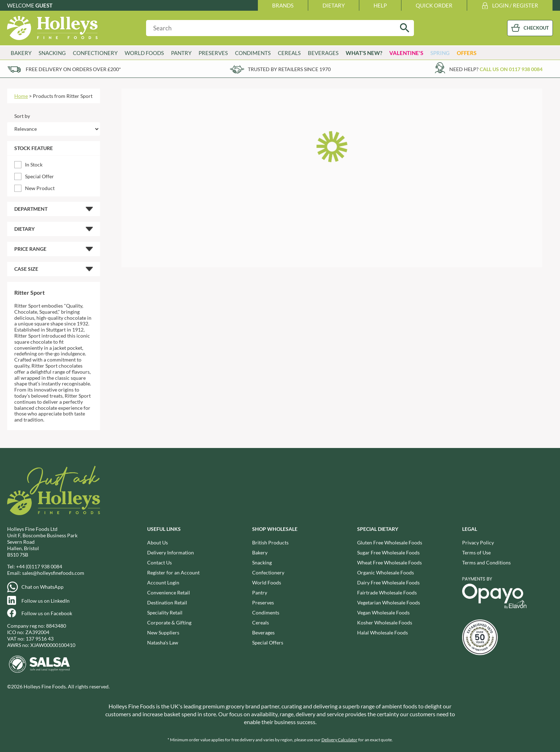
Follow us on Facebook (47, 613)
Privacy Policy (478, 542)
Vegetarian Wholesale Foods (389, 602)
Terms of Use (476, 552)
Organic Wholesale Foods (386, 572)
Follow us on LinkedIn (46, 601)
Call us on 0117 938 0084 (511, 69)
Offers (467, 53)
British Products (270, 542)
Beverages (323, 53)
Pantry (181, 53)
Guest (44, 5)
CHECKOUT (536, 28)
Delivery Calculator (339, 740)
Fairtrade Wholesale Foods (387, 592)
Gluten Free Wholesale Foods (390, 542)
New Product (40, 188)
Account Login (163, 582)
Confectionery (95, 53)
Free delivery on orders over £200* (73, 69)
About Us (157, 542)
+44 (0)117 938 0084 (39, 566)
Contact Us (159, 562)
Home (21, 96)
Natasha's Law (163, 643)
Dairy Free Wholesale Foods (388, 582)
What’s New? (364, 53)
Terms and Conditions (486, 562)
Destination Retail (167, 602)
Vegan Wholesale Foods (383, 612)
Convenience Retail (169, 592)
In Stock (34, 165)
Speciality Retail (165, 612)
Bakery (21, 53)
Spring (440, 53)
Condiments (253, 53)
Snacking (52, 53)
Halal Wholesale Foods (382, 633)
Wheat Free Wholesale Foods (389, 562)
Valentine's (406, 53)
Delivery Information (171, 552)
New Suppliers (163, 633)
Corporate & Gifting (169, 622)
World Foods (144, 53)
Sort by (22, 116)
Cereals (289, 53)
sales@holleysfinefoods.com (53, 573)
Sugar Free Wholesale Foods (388, 552)
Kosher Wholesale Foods (385, 622)
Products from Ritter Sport (63, 96)
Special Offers (268, 643)
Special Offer (39, 176)
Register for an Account (173, 572)
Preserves (213, 53)
